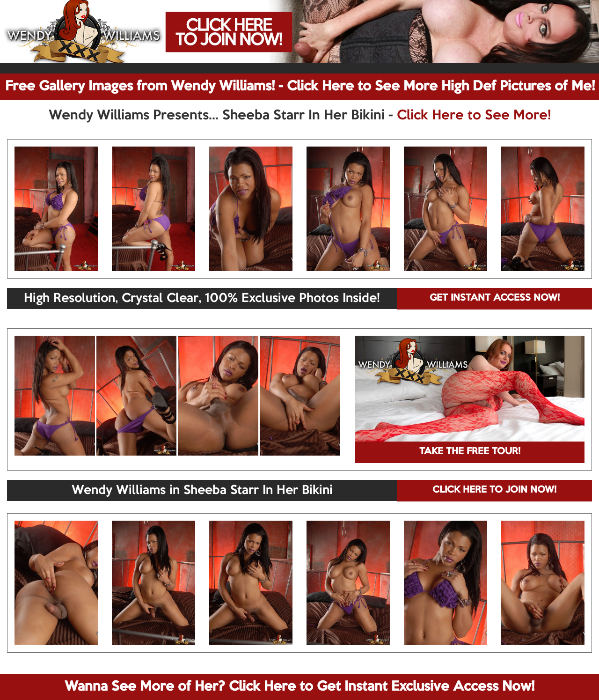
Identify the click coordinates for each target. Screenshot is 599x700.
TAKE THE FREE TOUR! (470, 452)
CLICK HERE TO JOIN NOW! (494, 490)
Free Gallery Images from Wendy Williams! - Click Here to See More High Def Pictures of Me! (300, 87)
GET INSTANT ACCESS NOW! (495, 298)
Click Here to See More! (474, 116)
